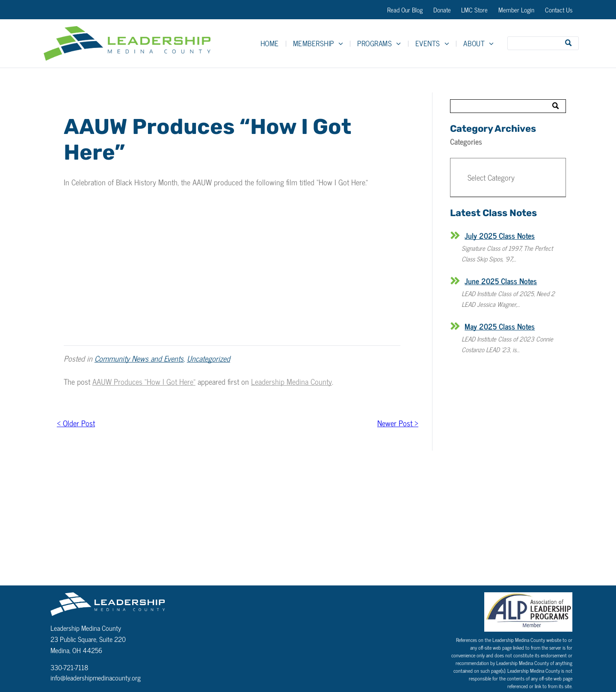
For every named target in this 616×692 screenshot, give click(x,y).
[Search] (543, 43)
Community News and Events (139, 358)
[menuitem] (270, 43)
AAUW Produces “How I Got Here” (144, 381)
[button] (508, 178)
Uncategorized (209, 358)
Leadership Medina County (292, 381)
